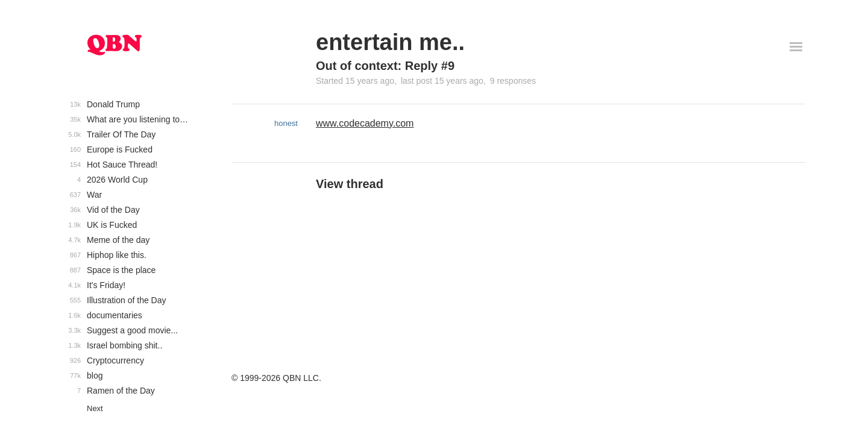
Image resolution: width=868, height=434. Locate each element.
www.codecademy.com (365, 123)
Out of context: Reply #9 (385, 66)
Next (95, 408)
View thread (350, 184)
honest (286, 123)
